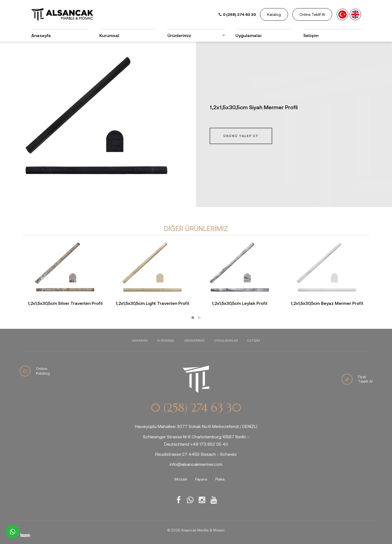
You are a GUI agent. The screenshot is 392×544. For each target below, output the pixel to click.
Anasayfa (41, 35)
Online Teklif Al (312, 14)
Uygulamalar (249, 35)
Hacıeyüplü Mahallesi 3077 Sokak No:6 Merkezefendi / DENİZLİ (196, 426)
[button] (193, 318)
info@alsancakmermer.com (196, 464)
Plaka (220, 479)
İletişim (311, 35)
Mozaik (181, 479)
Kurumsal (109, 35)
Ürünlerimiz (179, 35)
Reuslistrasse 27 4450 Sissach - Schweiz (196, 454)
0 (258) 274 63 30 (196, 408)
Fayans (201, 479)
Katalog (274, 14)
